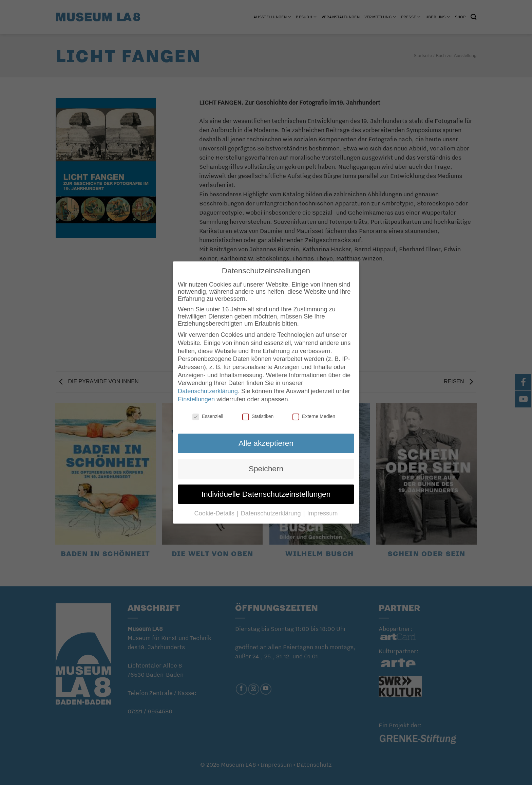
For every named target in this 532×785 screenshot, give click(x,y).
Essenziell (208, 416)
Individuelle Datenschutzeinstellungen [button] (266, 494)
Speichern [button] (266, 469)
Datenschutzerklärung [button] (272, 513)
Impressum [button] (322, 513)
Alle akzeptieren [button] (266, 443)
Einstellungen (196, 399)
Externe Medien (314, 416)
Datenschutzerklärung (208, 391)
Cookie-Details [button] (215, 513)
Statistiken (258, 416)
